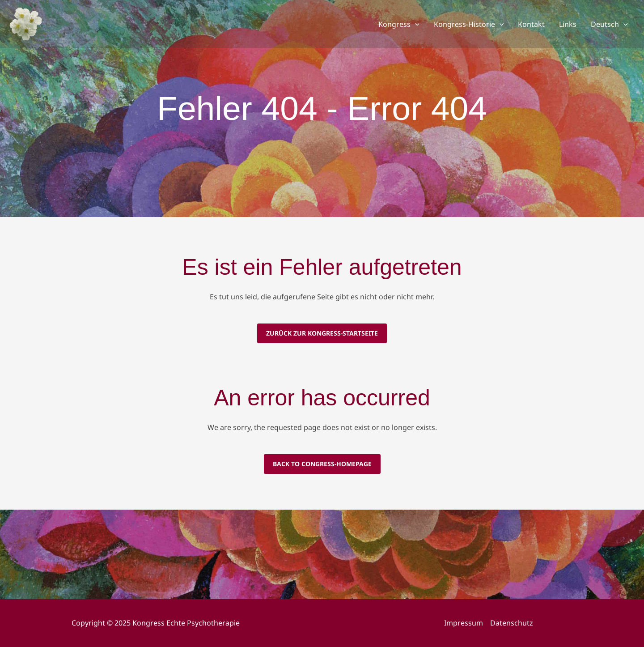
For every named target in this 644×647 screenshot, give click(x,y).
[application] (415, 24)
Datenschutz (512, 623)
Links (568, 24)
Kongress (399, 24)
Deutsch (609, 24)
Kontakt (531, 24)
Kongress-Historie (469, 24)
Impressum (464, 623)
